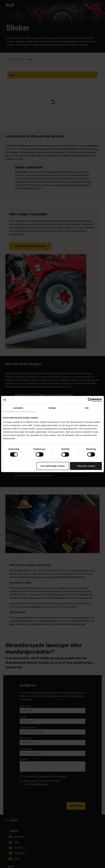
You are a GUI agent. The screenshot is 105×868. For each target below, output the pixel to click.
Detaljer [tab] (52, 408)
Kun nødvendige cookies (53, 466)
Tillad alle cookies (86, 466)
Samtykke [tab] (18, 408)
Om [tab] (87, 408)
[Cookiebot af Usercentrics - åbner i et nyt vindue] (90, 400)
